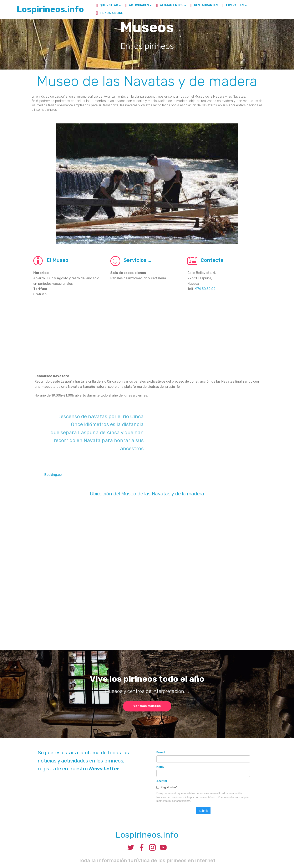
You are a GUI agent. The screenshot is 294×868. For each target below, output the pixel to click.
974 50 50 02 (205, 289)
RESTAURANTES (204, 5)
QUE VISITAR (107, 5)
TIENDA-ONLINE (110, 13)
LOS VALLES (233, 5)
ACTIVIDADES (137, 5)
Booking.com (54, 475)
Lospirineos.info (50, 9)
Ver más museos (147, 706)
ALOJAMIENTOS (170, 5)
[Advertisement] (147, 339)
